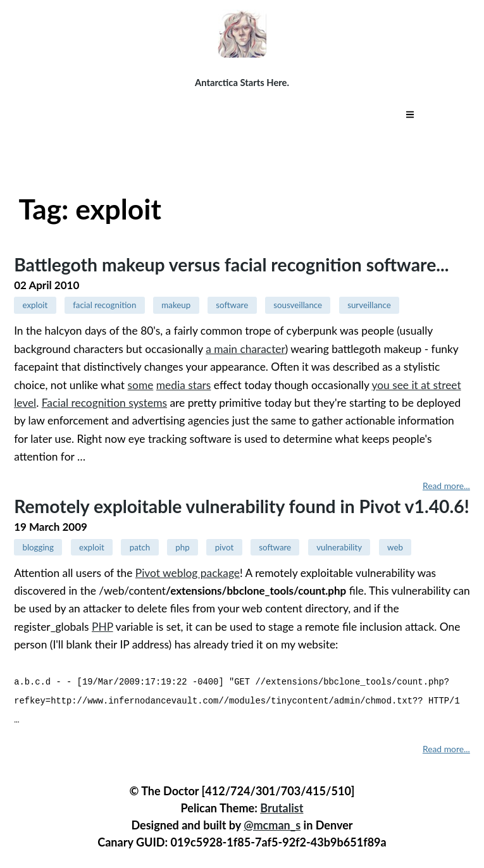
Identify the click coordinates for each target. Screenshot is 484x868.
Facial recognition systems (104, 403)
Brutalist (282, 806)
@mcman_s (272, 823)
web (395, 547)
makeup (176, 305)
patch (140, 547)
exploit (35, 305)
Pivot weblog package (188, 573)
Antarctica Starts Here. (242, 82)
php (182, 547)
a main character (245, 349)
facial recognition (104, 305)
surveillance (369, 305)
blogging (38, 547)
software (232, 305)
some (141, 385)
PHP (102, 627)
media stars (184, 385)
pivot (225, 547)
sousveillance (298, 305)
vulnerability (339, 547)
